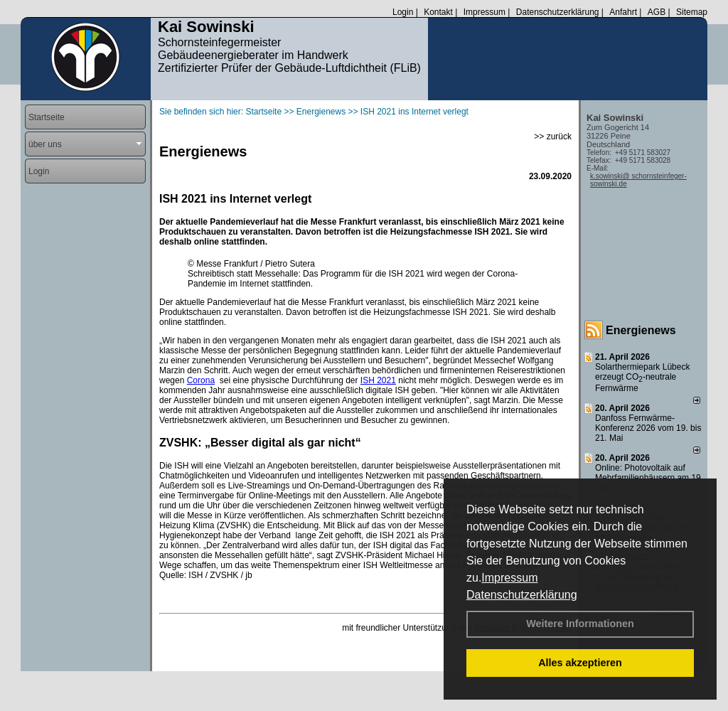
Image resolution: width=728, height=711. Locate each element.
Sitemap (692, 12)
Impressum (509, 578)
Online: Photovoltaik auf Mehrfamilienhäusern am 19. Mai (649, 478)
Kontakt (438, 12)
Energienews (641, 330)
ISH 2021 (378, 380)
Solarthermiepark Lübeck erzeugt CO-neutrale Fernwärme (642, 378)
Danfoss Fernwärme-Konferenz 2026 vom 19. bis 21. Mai (648, 428)
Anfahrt (623, 12)
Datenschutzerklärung (522, 595)
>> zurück (553, 137)
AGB (657, 12)
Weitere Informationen (580, 624)
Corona (201, 380)
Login (403, 12)
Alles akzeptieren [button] (580, 663)
